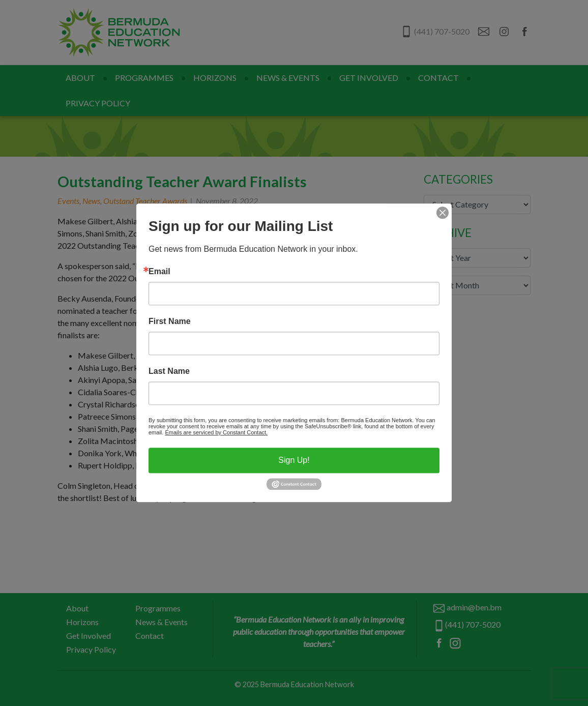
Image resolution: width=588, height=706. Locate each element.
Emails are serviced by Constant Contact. (216, 432)
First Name (170, 321)
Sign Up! (294, 460)
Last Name (169, 371)
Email (159, 272)
